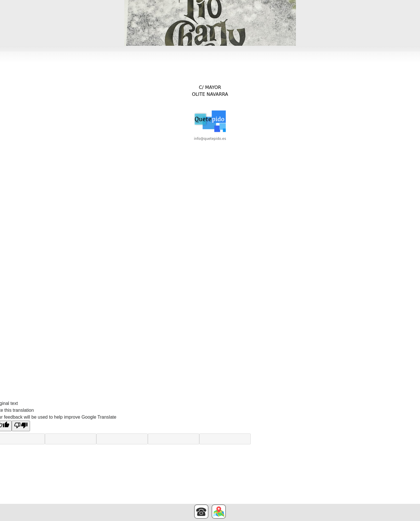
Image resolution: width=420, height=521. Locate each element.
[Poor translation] (21, 426)
